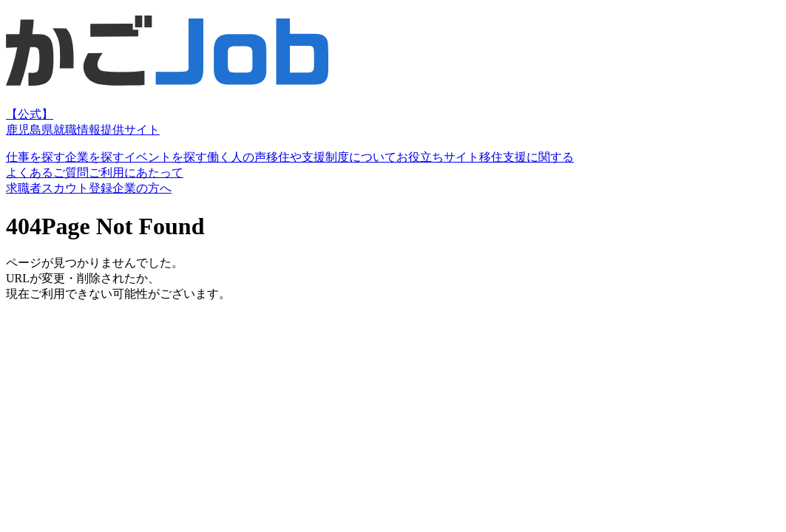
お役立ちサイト (438, 157)
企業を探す (95, 157)
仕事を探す (35, 157)
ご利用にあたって (136, 173)
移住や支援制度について (331, 157)
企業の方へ (142, 188)
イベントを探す (166, 157)
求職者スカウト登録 (59, 188)
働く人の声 (237, 157)
